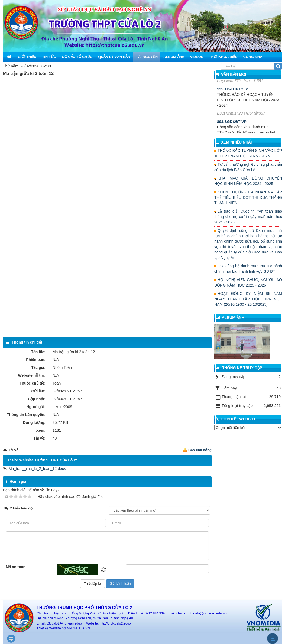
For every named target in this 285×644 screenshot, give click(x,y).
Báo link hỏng (200, 450)
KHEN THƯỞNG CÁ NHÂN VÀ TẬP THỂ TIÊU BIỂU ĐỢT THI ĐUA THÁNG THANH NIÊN (248, 197)
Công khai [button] (253, 57)
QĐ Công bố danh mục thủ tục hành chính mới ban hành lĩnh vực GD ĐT (248, 269)
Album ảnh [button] (174, 57)
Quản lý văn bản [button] (114, 57)
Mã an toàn (16, 567)
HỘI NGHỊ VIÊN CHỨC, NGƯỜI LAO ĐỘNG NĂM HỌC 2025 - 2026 (248, 282)
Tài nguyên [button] (147, 57)
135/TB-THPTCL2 (232, 106)
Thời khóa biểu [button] (223, 57)
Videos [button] (197, 57)
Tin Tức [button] (49, 57)
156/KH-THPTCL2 (233, 80)
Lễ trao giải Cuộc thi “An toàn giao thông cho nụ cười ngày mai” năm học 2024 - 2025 (248, 217)
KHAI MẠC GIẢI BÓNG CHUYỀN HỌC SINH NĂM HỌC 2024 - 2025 (248, 181)
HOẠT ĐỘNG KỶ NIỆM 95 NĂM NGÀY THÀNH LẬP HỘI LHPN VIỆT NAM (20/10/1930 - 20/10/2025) (248, 299)
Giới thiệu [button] (27, 57)
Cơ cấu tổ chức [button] (77, 57)
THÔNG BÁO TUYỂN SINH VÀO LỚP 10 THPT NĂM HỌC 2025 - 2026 (248, 153)
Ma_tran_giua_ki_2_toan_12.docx (37, 469)
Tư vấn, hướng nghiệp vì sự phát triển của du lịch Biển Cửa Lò (248, 167)
